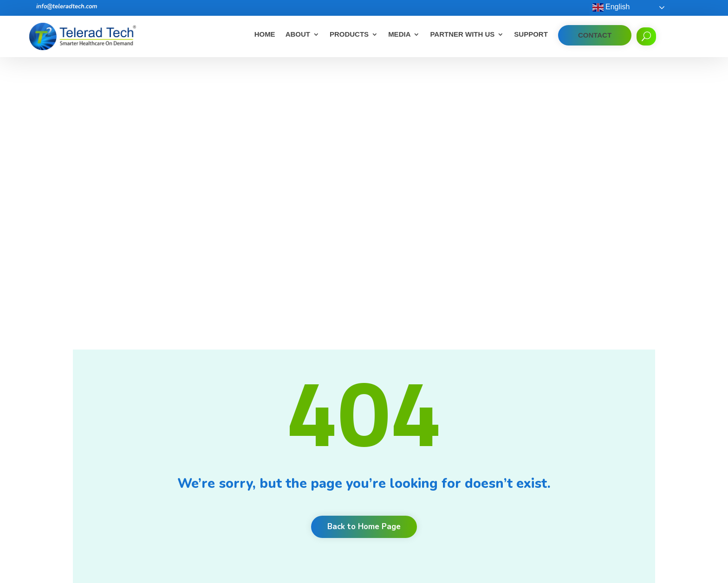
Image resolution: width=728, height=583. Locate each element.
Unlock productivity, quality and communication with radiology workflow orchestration (432, 501)
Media (399, 35)
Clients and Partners (284, 424)
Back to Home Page (364, 263)
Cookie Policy (273, 496)
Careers (266, 411)
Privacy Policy (274, 508)
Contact (595, 35)
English (611, 7)
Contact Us (270, 484)
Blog (261, 448)
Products (349, 35)
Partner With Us (462, 35)
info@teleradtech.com (67, 6)
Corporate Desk (277, 520)
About (298, 35)
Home (265, 35)
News (263, 460)
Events (264, 472)
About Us (268, 399)
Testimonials (273, 436)
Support (531, 35)
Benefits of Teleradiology (410, 427)
